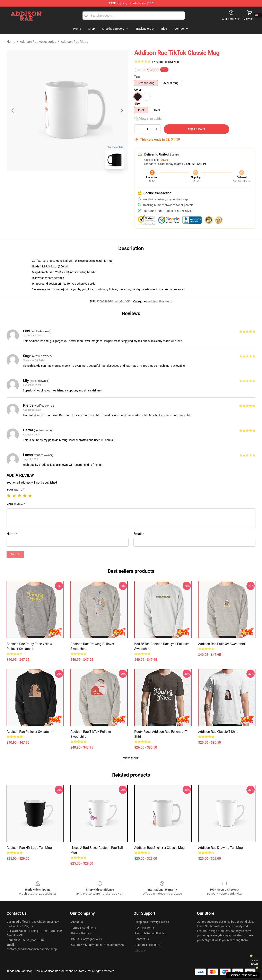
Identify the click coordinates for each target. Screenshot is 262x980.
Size (137, 104)
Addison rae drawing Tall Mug (220, 848)
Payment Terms (145, 928)
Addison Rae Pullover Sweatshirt (30, 732)
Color (138, 90)
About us (77, 922)
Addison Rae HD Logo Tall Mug (29, 848)
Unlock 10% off (254, 962)
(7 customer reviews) (166, 62)
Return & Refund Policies (150, 933)
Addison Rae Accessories (38, 42)
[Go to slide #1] (56, 181)
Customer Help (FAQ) (148, 945)
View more (131, 758)
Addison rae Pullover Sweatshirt (222, 644)
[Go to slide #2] (78, 181)
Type (137, 77)
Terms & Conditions (84, 928)
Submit (15, 554)
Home (11, 42)
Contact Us (142, 939)
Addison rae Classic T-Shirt (218, 732)
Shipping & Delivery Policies (152, 922)
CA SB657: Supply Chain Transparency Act (98, 945)
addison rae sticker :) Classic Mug (159, 848)
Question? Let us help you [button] (243, 975)
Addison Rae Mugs (74, 42)
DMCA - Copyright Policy (87, 939)
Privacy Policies (81, 933)
